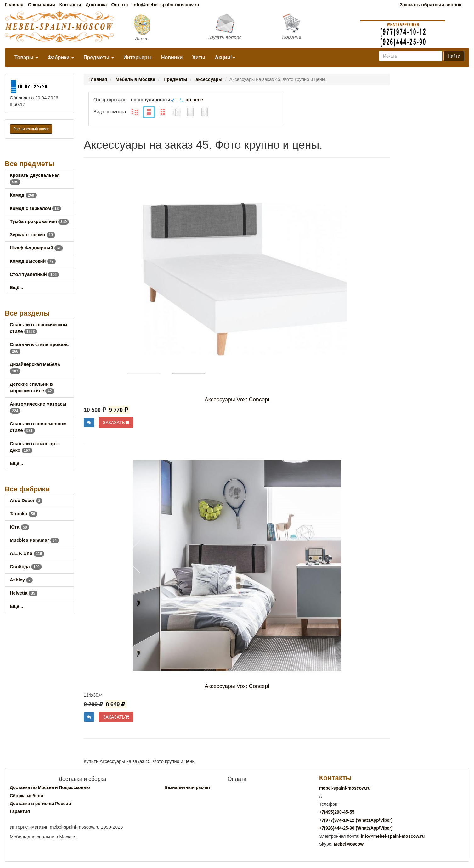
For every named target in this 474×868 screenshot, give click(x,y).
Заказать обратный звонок (430, 5)
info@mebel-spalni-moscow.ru (166, 5)
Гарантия (20, 811)
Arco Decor (26, 501)
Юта (20, 527)
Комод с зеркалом (35, 208)
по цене (191, 100)
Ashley (21, 580)
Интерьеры (138, 57)
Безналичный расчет (187, 787)
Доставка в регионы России (40, 804)
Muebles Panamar (34, 540)
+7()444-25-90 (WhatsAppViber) (356, 828)
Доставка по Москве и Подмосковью (50, 787)
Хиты (199, 57)
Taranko (23, 514)
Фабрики (61, 57)
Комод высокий (33, 261)
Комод (23, 195)
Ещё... (17, 288)
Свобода (26, 567)
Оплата (119, 5)
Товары (26, 57)
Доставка (96, 5)
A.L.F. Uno (27, 553)
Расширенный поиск (31, 129)
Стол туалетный (34, 274)
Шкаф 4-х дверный (36, 248)
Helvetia (24, 593)
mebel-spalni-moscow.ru (345, 788)
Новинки (172, 57)
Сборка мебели (26, 796)
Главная (14, 5)
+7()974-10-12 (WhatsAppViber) (356, 820)
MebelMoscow (349, 844)
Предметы (99, 57)
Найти (454, 56)
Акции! (225, 57)
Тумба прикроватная (39, 221)
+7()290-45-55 (337, 812)
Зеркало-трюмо (32, 235)
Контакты (70, 5)
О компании (42, 5)
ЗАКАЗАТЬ (116, 423)
